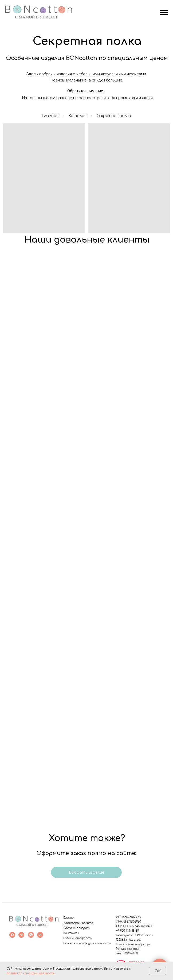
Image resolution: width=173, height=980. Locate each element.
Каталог (77, 116)
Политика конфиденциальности (87, 943)
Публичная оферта (78, 938)
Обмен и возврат (76, 928)
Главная (50, 116)
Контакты (71, 933)
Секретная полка (114, 116)
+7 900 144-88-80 (127, 931)
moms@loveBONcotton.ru (134, 935)
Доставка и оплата (78, 923)
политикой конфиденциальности (31, 973)
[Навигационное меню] (164, 13)
